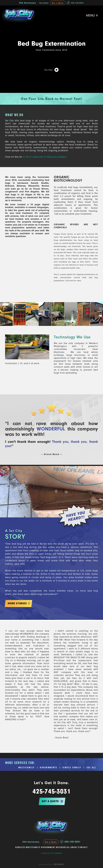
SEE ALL (91, 768)
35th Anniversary (27, 3)
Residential (63, 847)
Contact (83, 847)
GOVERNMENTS (48, 768)
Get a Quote (58, 3)
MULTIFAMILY (26, 768)
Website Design (46, 865)
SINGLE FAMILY (72, 768)
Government (48, 847)
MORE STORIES (17, 603)
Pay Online (44, 3)
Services (20, 847)
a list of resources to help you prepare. (45, 157)
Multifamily (33, 847)
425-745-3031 (51, 791)
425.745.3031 (75, 3)
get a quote (50, 801)
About (74, 847)
